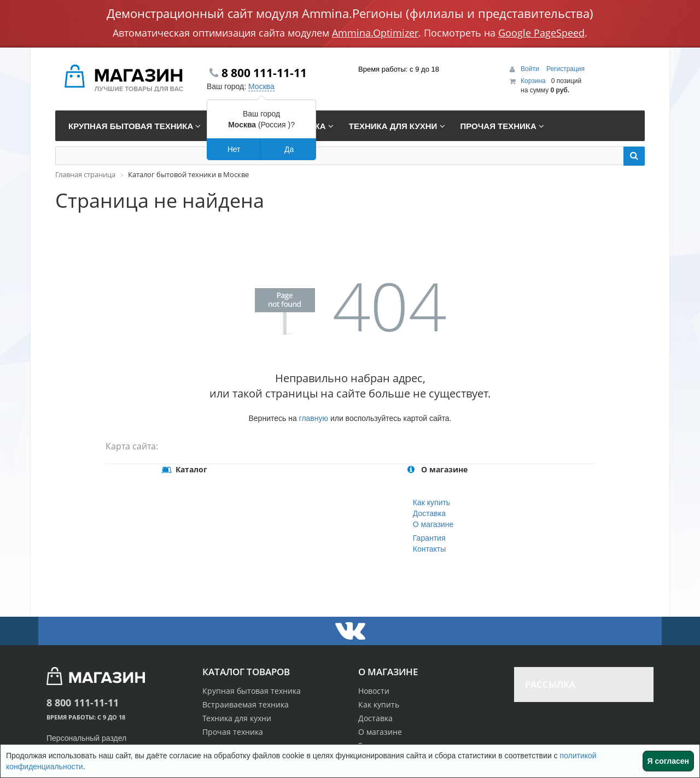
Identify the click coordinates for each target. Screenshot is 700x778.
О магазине (433, 524)
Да (289, 149)
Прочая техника (233, 732)
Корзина (533, 81)
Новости (374, 691)
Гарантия (429, 538)
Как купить (431, 502)
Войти (531, 69)
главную (314, 418)
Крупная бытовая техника (252, 691)
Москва (261, 86)
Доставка (429, 513)
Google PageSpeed (541, 33)
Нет (234, 149)
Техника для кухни (237, 718)
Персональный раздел (86, 738)
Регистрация (565, 69)
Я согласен (668, 761)
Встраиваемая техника (246, 704)
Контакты (429, 549)
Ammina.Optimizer (375, 33)
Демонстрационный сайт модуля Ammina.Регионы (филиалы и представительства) (350, 13)
